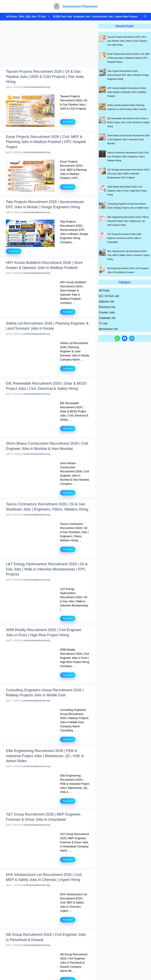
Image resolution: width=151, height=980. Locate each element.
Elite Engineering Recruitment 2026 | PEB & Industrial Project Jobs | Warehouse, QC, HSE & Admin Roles (45, 756)
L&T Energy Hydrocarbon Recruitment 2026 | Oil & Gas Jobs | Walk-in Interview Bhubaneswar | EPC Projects (47, 569)
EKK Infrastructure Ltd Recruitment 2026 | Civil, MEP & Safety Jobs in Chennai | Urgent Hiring (128, 255)
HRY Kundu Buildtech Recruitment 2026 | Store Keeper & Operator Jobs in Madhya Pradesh (127, 92)
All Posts (12, 17)
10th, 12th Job (27, 17)
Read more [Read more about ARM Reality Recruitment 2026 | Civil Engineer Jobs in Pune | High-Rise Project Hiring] (68, 675)
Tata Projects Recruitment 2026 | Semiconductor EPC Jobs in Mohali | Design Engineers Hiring (128, 75)
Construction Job (102, 17)
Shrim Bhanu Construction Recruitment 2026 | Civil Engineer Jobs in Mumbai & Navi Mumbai (128, 139)
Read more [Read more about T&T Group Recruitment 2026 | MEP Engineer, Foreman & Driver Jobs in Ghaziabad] (68, 860)
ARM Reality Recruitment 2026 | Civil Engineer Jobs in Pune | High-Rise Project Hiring (127, 191)
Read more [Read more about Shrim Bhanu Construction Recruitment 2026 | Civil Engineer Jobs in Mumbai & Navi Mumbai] (68, 493)
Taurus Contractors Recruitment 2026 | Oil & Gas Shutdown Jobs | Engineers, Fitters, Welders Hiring (128, 157)
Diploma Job (106, 302)
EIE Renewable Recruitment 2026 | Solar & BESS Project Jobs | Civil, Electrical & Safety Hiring (128, 122)
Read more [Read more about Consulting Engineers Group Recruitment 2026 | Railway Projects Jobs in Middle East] (68, 739)
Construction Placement (80, 6)
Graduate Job (82, 17)
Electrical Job (107, 307)
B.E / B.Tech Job (109, 296)
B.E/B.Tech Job (62, 17)
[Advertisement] (48, 45)
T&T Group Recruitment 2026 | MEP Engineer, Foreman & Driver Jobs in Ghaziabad (124, 238)
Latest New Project (126, 17)
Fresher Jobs (107, 312)
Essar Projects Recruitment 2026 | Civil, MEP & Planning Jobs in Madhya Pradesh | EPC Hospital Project (46, 142)
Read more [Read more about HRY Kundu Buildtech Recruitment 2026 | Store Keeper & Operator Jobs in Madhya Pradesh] (68, 312)
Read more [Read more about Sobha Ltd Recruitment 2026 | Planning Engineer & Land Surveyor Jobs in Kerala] (68, 369)
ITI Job (45, 17)
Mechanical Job (108, 329)
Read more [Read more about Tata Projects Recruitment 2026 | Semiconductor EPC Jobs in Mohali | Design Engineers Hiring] (14, 251)
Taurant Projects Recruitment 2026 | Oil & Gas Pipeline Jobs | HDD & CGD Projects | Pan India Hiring (45, 77)
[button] (144, 17)
